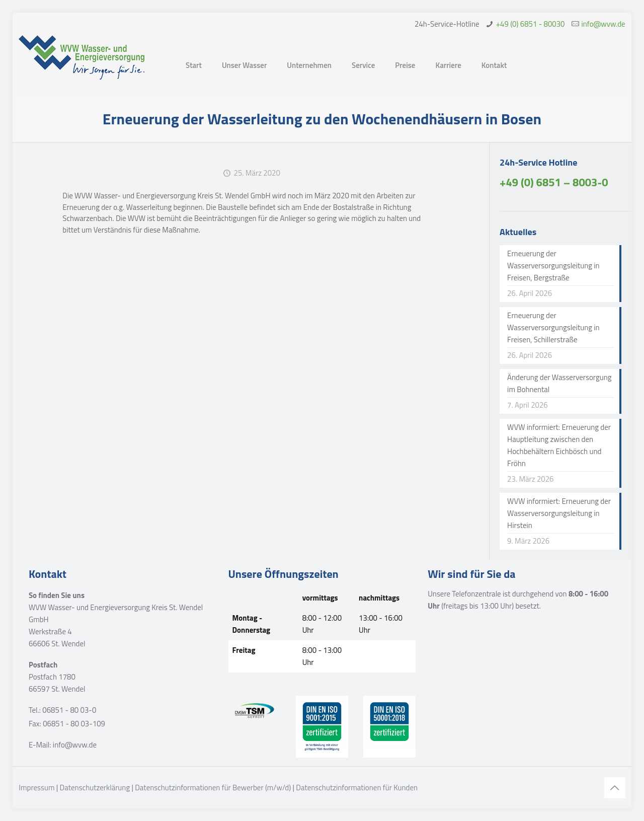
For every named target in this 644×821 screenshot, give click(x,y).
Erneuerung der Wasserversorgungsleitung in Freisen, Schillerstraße (553, 327)
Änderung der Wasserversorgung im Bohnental (559, 383)
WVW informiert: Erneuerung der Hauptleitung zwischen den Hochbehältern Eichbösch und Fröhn (559, 445)
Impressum (36, 788)
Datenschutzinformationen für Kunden (357, 788)
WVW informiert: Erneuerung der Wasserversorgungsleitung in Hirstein (559, 513)
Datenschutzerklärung (95, 788)
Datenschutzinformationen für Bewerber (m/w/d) (213, 788)
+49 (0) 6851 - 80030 (531, 24)
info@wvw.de (603, 24)
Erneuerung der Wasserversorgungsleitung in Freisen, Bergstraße (553, 266)
